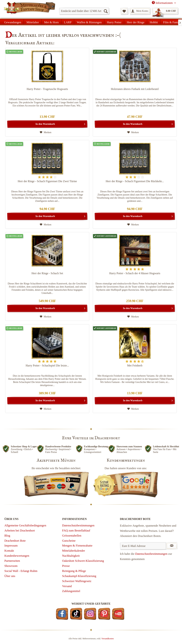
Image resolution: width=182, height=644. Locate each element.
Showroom (11, 566)
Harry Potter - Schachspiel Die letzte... (47, 365)
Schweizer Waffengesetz (77, 581)
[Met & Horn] (51, 22)
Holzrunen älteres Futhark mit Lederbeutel (135, 89)
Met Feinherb (135, 365)
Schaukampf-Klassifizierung (79, 576)
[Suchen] (106, 11)
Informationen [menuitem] (163, 3)
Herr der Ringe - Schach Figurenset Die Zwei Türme (47, 181)
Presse (66, 566)
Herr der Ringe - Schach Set (47, 273)
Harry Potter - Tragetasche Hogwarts (47, 89)
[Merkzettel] (124, 11)
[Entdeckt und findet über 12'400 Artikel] (84, 11)
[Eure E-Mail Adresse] (143, 546)
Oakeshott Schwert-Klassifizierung (83, 561)
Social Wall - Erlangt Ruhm (21, 571)
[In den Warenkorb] (47, 124)
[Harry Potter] (114, 22)
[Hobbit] (154, 22)
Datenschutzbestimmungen (78, 525)
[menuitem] (84, 11)
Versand (67, 586)
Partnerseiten (12, 561)
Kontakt (9, 551)
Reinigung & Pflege (74, 571)
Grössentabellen (72, 536)
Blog (7, 536)
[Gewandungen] (13, 22)
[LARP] (68, 22)
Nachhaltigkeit (71, 556)
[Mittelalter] (33, 22)
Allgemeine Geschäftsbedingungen (25, 525)
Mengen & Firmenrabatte (77, 546)
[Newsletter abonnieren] (172, 546)
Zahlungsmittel (71, 591)
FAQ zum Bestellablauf (76, 531)
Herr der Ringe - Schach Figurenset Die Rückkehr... (135, 181)
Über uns (10, 576)
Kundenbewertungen (17, 556)
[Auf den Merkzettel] (46, 132)
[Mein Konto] (140, 11)
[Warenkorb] (165, 11)
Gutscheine (69, 541)
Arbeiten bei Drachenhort (20, 531)
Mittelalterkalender (73, 551)
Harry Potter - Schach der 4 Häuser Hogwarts (135, 273)
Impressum (11, 546)
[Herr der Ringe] (136, 22)
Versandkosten (107, 639)
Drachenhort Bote (15, 541)
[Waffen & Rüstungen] (89, 22)
